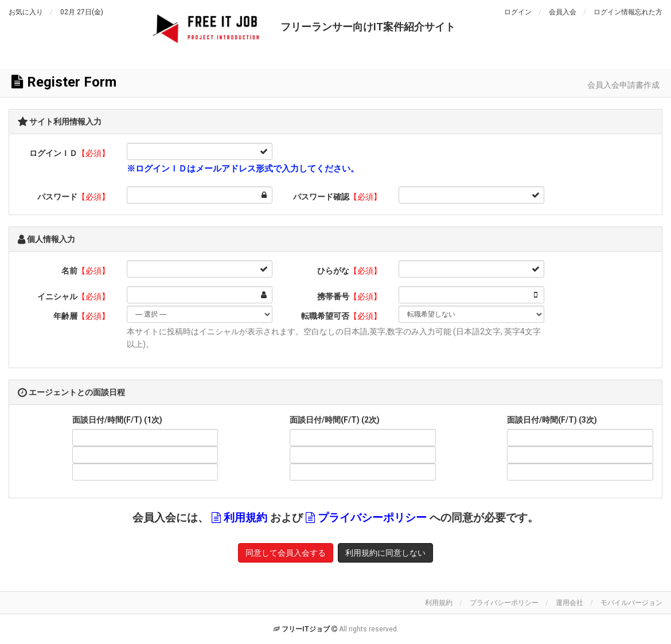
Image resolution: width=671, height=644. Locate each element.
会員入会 (563, 12)
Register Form (64, 82)
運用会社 (569, 603)
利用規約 (245, 518)
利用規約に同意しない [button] (385, 553)
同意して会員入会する (286, 553)
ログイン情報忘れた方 (628, 12)
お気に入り (26, 12)
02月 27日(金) (82, 12)
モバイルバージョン (631, 603)
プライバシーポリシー (372, 518)
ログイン (518, 12)
